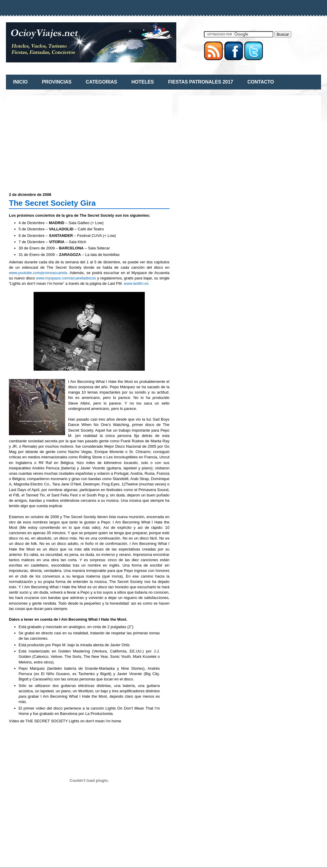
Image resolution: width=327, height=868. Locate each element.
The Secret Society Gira (52, 203)
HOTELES (143, 82)
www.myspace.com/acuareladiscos (66, 278)
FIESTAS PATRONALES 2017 (201, 82)
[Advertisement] (59, 140)
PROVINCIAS (57, 82)
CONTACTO (261, 82)
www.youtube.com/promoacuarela (38, 273)
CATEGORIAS (101, 82)
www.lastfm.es (136, 283)
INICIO (20, 82)
